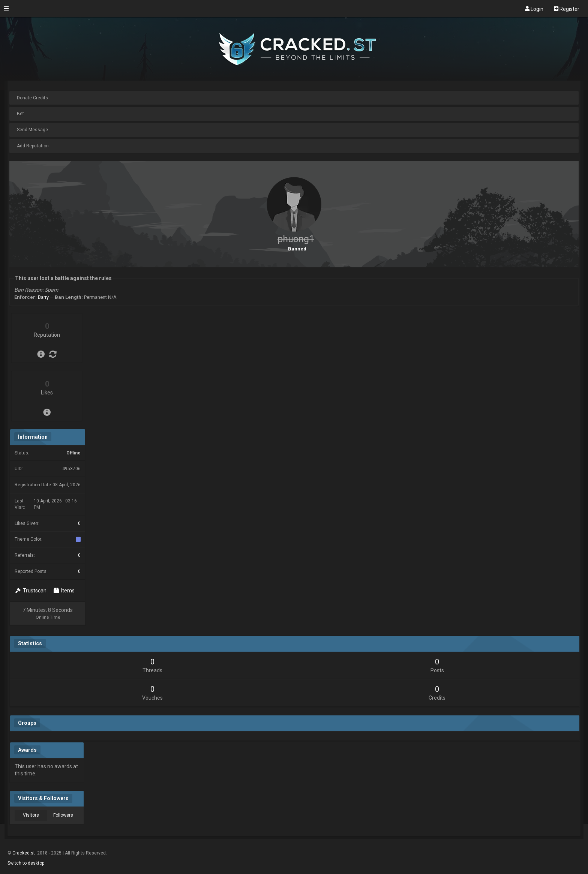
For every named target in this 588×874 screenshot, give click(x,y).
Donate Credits (32, 98)
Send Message (32, 130)
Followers (63, 815)
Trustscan (31, 591)
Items (64, 591)
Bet (20, 114)
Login (534, 9)
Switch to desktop (26, 863)
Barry (43, 297)
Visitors (31, 815)
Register (567, 9)
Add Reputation (33, 146)
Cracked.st (24, 853)
